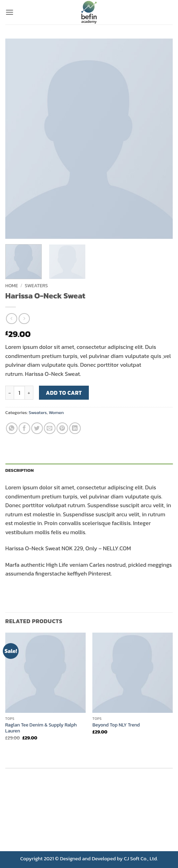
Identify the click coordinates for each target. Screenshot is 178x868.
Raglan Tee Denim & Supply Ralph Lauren (41, 728)
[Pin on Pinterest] (62, 428)
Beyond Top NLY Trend (116, 725)
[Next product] (11, 319)
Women (56, 412)
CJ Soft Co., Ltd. (141, 859)
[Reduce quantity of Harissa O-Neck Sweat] (9, 393)
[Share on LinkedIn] (75, 428)
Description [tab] (19, 470)
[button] (9, 12)
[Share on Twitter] (37, 428)
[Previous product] (24, 319)
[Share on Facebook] (24, 428)
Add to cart (64, 393)
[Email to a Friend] (50, 428)
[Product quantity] (19, 393)
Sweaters (37, 285)
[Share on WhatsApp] (12, 428)
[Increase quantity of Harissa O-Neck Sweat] (29, 393)
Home (12, 285)
